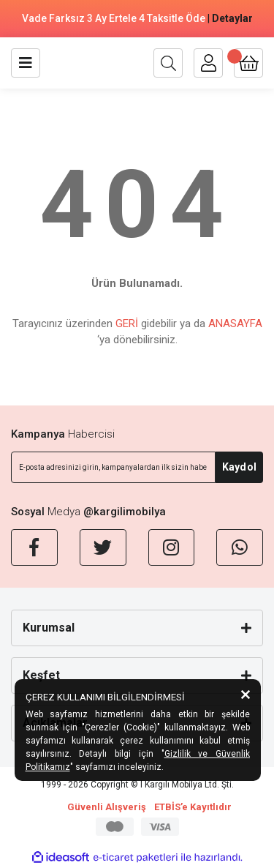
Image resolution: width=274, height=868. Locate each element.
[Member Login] (208, 63)
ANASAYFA (235, 323)
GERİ (127, 323)
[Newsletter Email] (113, 467)
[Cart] (248, 63)
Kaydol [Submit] (239, 467)
